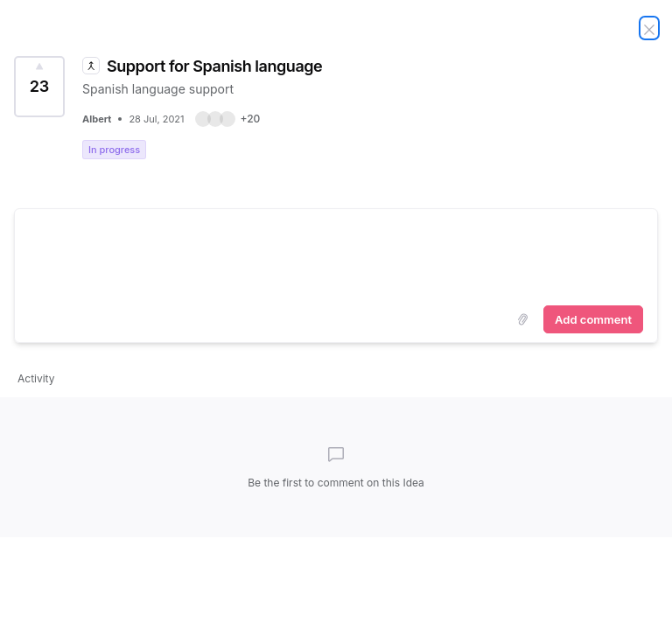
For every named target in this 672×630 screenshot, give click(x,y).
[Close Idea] (649, 28)
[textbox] (336, 254)
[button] (228, 119)
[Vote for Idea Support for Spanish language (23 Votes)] (39, 87)
